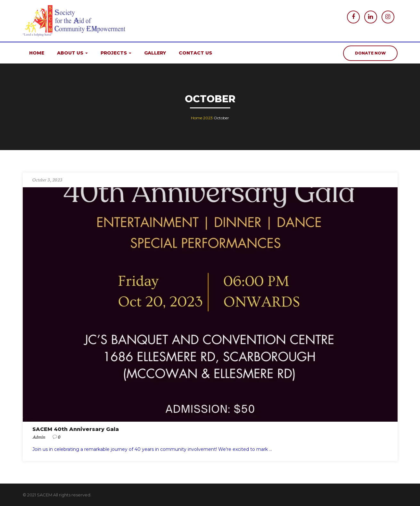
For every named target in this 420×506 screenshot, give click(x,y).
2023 (208, 118)
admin (39, 437)
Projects (116, 53)
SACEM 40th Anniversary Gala (76, 429)
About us (72, 53)
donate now (370, 53)
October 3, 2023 (47, 180)
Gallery (155, 53)
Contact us (195, 53)
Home (37, 53)
